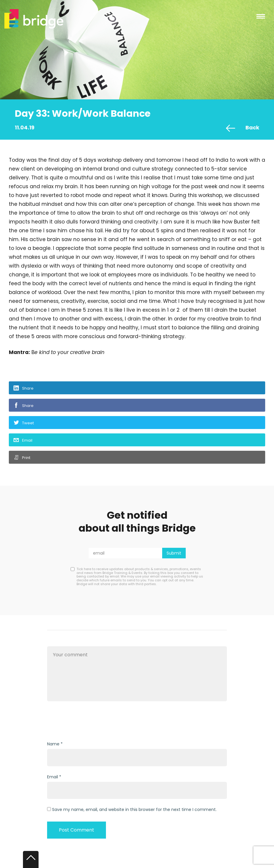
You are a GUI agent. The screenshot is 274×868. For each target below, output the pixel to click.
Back (252, 127)
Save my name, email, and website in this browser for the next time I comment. (134, 809)
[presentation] (92, 722)
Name (53, 744)
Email (27, 440)
